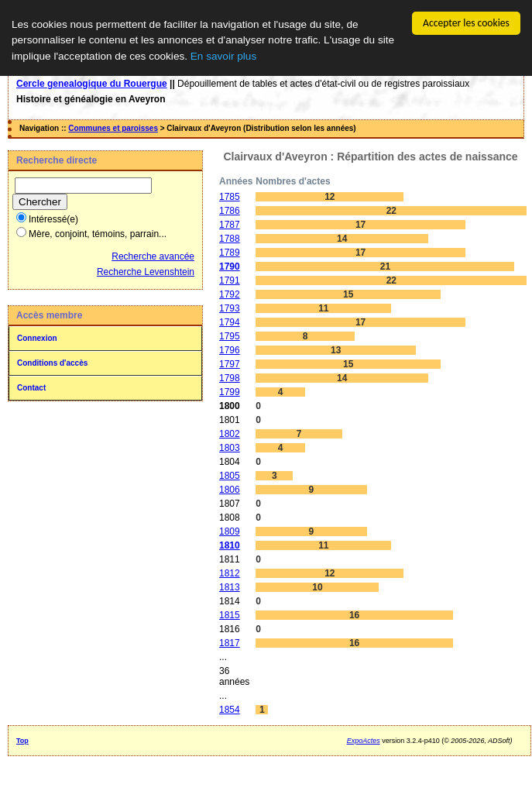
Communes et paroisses (113, 128)
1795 (230, 336)
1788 (230, 239)
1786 (230, 211)
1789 (230, 253)
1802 (230, 434)
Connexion (37, 338)
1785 (230, 197)
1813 (230, 587)
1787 (230, 225)
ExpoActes (364, 741)
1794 (230, 322)
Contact (31, 388)
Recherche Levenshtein (146, 272)
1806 (230, 490)
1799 (230, 392)
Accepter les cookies (466, 23)
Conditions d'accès (52, 363)
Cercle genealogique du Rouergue (92, 84)
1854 (230, 710)
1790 (230, 267)
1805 (230, 476)
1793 (230, 308)
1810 (230, 545)
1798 (230, 378)
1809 (230, 531)
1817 (230, 643)
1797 (230, 364)
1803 (230, 448)
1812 (230, 573)
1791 (230, 280)
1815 (230, 615)
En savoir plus (223, 56)
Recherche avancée (153, 256)
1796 (230, 350)
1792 (230, 294)
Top (22, 741)
